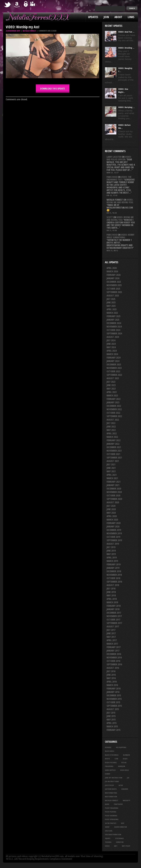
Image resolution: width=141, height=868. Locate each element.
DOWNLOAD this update (53, 89)
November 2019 (114, 533)
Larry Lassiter (114, 157)
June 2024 (111, 344)
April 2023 (112, 392)
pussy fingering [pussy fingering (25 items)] (112, 808)
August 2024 (113, 337)
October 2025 (113, 289)
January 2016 (113, 692)
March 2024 (112, 354)
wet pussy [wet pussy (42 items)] (126, 846)
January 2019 (113, 568)
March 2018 (112, 602)
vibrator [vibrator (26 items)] (120, 842)
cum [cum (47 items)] (116, 759)
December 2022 (114, 406)
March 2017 (112, 644)
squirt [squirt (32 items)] (108, 838)
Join (106, 17)
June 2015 (111, 716)
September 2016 (114, 664)
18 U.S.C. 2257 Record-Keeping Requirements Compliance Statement (39, 859)
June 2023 (111, 385)
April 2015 (112, 723)
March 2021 (112, 478)
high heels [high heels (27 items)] (124, 770)
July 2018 (111, 589)
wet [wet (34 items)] (116, 846)
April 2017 (112, 640)
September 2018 (114, 582)
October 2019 (113, 537)
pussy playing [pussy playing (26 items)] (111, 812)
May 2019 (111, 554)
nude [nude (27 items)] (107, 804)
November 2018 (114, 575)
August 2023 (113, 378)
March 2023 (112, 396)
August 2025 (113, 296)
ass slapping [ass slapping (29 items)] (121, 747)
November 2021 (114, 451)
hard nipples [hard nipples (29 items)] (110, 770)
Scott (110, 217)
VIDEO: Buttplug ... (126, 107)
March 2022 (112, 437)
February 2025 (114, 316)
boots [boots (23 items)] (107, 759)
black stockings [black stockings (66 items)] (112, 755)
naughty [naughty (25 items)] (126, 800)
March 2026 (112, 271)
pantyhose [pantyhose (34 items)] (118, 804)
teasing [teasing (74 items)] (108, 842)
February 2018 (114, 606)
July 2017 (111, 630)
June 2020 (111, 509)
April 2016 (112, 682)
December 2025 (114, 282)
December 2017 (114, 613)
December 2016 (114, 654)
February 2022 (114, 440)
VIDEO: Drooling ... (126, 48)
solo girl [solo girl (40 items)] (109, 831)
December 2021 (114, 447)
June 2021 (111, 468)
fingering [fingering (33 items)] (109, 766)
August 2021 (113, 461)
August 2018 (113, 585)
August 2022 (113, 420)
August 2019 (113, 544)
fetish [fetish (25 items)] (124, 763)
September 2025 (114, 292)
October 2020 (113, 495)
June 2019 (111, 551)
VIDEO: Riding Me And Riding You (120, 201)
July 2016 (111, 671)
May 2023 (111, 389)
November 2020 (114, 492)
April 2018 (112, 599)
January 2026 (113, 278)
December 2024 (114, 323)
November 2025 (114, 285)
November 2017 (114, 616)
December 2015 (114, 695)
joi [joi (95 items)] (128, 778)
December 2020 (114, 489)
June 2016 (111, 675)
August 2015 (113, 709)
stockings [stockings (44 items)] (119, 838)
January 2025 (113, 320)
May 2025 (111, 306)
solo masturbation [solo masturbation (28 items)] (113, 834)
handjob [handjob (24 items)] (122, 766)
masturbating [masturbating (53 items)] (111, 793)
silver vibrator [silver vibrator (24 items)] (120, 827)
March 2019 (112, 561)
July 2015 (111, 713)
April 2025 (112, 309)
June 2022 (111, 427)
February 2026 (114, 275)
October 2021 (113, 454)
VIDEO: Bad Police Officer (119, 158)
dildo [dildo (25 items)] (125, 759)
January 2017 (113, 651)
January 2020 (113, 527)
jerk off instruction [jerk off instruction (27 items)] (114, 778)
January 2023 (113, 402)
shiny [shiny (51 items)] (107, 827)
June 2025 (111, 302)
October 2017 (113, 620)
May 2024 (111, 347)
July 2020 (111, 506)
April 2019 (112, 558)
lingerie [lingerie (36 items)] (125, 789)
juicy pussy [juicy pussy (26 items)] (109, 785)
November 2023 (114, 368)
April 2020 (112, 516)
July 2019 (111, 547)
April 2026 (112, 268)
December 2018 (114, 571)
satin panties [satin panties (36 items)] (111, 823)
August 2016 (113, 668)
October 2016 (113, 661)
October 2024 (113, 330)
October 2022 (113, 413)
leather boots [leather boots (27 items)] (111, 789)
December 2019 (114, 530)
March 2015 (112, 726)
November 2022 (114, 409)
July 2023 (111, 382)
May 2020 (111, 513)
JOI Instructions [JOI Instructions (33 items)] (112, 781)
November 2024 (114, 327)
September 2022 (114, 416)
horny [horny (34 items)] (108, 774)
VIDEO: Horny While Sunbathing (120, 236)
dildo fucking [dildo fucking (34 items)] (111, 763)
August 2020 (113, 502)
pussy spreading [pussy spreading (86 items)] (112, 819)
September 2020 (114, 499)
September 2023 (114, 375)
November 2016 (114, 658)
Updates (93, 17)
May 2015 (111, 720)
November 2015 (114, 699)
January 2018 (113, 609)
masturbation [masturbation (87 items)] (111, 797)
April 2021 (112, 475)
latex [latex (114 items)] (121, 785)
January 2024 (113, 361)
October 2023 (113, 371)
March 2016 (112, 685)
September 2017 (114, 623)
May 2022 (111, 430)
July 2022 (111, 423)
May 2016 (111, 678)
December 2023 (114, 365)
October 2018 (113, 578)
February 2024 (114, 358)
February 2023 (114, 399)
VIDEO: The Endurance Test (119, 178)
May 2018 (111, 595)
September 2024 (114, 333)
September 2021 (114, 458)
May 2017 (111, 637)
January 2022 (113, 444)
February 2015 (114, 730)
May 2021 (111, 471)
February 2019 (114, 564)
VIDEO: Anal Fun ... (126, 32)
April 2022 (112, 433)
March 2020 (112, 520)
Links (131, 17)
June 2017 (111, 633)
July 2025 (111, 299)
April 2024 (112, 351)
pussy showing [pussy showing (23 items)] (111, 816)
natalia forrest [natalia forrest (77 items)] (112, 800)
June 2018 (111, 592)
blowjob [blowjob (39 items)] (126, 755)
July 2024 (111, 340)
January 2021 (113, 485)
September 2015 (114, 706)
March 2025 (112, 313)
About (118, 17)
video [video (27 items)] (107, 846)
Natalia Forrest (29, 31)
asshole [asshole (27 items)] (108, 747)
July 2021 (111, 464)
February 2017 (114, 647)
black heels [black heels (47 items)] (110, 751)
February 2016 (114, 689)
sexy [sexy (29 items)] (123, 823)
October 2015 (113, 702)
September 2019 (114, 540)
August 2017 (113, 626)
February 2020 (114, 523)
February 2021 (114, 482)
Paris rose (112, 177)
